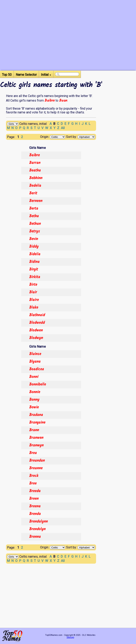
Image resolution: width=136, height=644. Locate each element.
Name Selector (26, 75)
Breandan (37, 461)
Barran (35, 163)
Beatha (35, 171)
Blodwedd (37, 323)
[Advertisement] (68, 42)
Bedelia (35, 186)
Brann (34, 430)
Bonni (34, 377)
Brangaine (37, 423)
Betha (34, 216)
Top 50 (7, 75)
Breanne (36, 468)
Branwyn (36, 445)
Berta (34, 209)
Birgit (34, 270)
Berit (33, 193)
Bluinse (35, 354)
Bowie (34, 407)
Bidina (34, 262)
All (63, 128)
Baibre (50, 101)
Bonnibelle (38, 385)
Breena (35, 506)
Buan (63, 101)
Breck (34, 476)
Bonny (34, 400)
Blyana (35, 362)
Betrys (35, 231)
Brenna (35, 537)
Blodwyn (36, 338)
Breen (34, 499)
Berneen (36, 201)
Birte (33, 285)
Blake (34, 308)
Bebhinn (36, 178)
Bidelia (35, 254)
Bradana (36, 415)
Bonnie (35, 392)
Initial (46, 75)
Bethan (35, 224)
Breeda (35, 491)
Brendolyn (37, 529)
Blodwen (36, 330)
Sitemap (70, 637)
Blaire (34, 300)
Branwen (36, 438)
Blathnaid (37, 315)
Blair (33, 292)
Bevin (34, 239)
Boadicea (37, 369)
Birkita (35, 277)
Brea (33, 453)
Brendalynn (38, 522)
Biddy (34, 247)
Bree (33, 484)
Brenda (35, 514)
